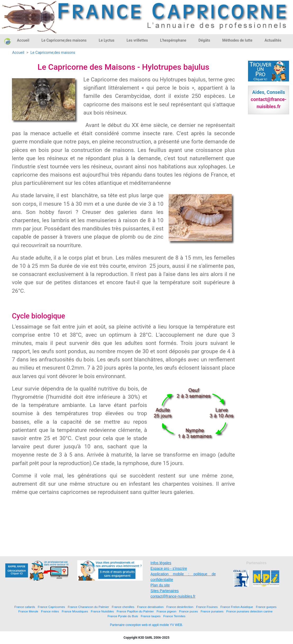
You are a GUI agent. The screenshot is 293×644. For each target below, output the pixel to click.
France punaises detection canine (249, 611)
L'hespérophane (173, 40)
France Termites (174, 616)
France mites (50, 611)
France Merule (28, 611)
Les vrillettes (137, 40)
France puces (189, 611)
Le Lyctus (107, 40)
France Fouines (207, 607)
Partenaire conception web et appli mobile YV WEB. (147, 625)
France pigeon (166, 611)
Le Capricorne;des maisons (64, 40)
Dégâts (204, 40)
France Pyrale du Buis (123, 616)
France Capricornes (51, 607)
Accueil (23, 40)
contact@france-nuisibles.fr (173, 596)
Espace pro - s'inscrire (169, 568)
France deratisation (150, 607)
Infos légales (161, 563)
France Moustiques (75, 611)
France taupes (151, 616)
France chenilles (123, 607)
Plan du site (160, 585)
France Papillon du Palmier (135, 611)
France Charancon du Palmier (88, 607)
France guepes (266, 607)
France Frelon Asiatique (237, 607)
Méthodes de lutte (237, 40)
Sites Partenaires (165, 591)
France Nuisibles (102, 611)
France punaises (212, 611)
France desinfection (180, 607)
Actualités (273, 40)
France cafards (25, 607)
